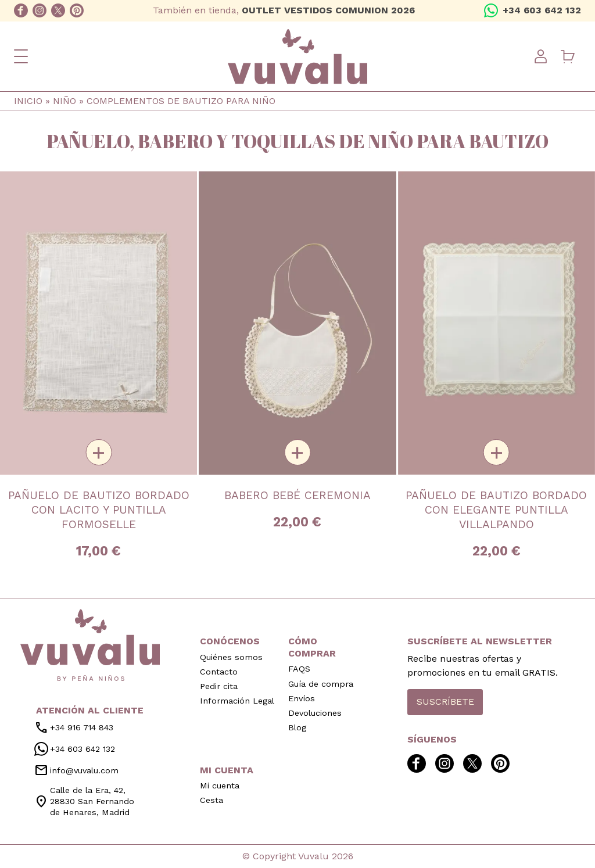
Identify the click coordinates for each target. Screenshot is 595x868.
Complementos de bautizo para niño (181, 101)
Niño (64, 101)
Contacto (219, 672)
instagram (40, 10)
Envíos (302, 698)
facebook (21, 10)
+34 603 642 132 (542, 10)
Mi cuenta (220, 785)
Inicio (28, 101)
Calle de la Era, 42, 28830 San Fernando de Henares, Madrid (84, 801)
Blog (297, 727)
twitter (58, 10)
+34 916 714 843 (74, 728)
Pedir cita (219, 686)
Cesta (212, 800)
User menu (540, 56)
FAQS (299, 669)
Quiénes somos (231, 657)
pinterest (77, 10)
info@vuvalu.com (76, 770)
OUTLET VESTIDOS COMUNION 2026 (328, 10)
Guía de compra (321, 684)
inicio (90, 645)
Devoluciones (315, 713)
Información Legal (237, 701)
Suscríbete (445, 702)
